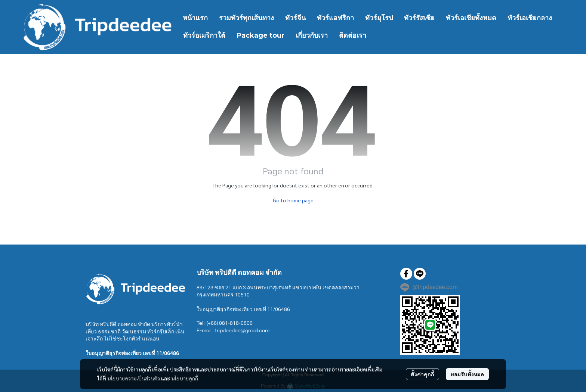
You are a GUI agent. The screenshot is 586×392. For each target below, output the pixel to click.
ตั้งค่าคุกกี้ (422, 374)
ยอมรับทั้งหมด (467, 374)
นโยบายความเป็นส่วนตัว (134, 378)
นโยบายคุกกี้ (185, 378)
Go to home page (293, 200)
